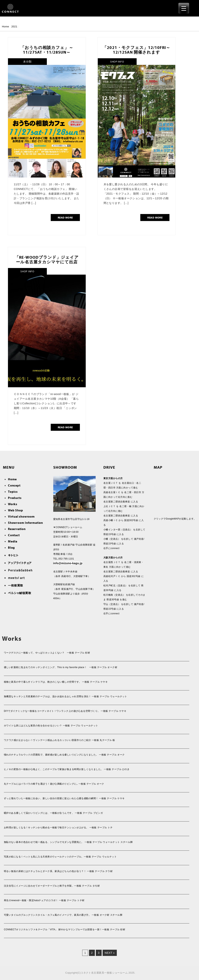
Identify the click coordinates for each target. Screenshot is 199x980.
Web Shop (15, 510)
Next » (110, 953)
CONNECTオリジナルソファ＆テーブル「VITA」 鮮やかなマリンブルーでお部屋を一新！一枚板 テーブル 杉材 (65, 930)
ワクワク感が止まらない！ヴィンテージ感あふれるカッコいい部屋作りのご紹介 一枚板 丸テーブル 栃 (59, 740)
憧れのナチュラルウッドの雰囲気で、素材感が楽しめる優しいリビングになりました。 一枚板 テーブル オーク (64, 755)
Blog (11, 547)
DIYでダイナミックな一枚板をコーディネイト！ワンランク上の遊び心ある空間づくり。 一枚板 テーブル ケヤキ (65, 711)
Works (13, 504)
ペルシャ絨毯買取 (20, 593)
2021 (14, 27)
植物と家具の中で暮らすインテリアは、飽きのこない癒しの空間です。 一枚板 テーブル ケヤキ (56, 682)
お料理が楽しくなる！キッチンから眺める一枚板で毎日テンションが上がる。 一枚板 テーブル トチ (58, 828)
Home (5, 27)
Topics (13, 492)
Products (15, 498)
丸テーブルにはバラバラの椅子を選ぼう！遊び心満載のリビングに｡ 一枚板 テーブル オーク (54, 784)
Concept (14, 485)
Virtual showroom (21, 516)
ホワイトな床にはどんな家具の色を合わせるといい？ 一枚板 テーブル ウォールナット (51, 726)
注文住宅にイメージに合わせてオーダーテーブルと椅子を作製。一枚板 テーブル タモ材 (52, 886)
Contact (14, 535)
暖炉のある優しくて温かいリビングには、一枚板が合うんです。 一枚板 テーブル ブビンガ (53, 813)
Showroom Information (25, 523)
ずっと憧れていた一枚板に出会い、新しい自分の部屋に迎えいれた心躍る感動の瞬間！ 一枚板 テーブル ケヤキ (64, 798)
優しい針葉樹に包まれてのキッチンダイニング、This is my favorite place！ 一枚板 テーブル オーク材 (61, 667)
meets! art (16, 578)
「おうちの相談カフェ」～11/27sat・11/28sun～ (47, 50)
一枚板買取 (16, 585)
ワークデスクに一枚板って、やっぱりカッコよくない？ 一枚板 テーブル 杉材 (47, 653)
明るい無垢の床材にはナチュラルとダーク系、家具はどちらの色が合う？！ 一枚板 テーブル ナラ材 (58, 871)
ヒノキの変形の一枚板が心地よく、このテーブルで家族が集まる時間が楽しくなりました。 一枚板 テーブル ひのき (67, 769)
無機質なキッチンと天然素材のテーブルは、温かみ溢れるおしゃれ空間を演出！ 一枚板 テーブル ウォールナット (65, 696)
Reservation (17, 529)
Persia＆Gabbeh (20, 570)
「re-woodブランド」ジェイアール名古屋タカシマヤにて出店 (47, 259)
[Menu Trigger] (184, 8)
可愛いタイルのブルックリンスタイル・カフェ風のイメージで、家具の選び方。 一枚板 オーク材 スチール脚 (63, 915)
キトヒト (13, 555)
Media (13, 541)
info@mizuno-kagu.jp (68, 563)
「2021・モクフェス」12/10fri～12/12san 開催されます (136, 50)
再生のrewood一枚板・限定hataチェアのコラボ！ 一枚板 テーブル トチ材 (44, 900)
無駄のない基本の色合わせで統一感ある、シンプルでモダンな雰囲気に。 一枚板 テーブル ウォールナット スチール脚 (68, 842)
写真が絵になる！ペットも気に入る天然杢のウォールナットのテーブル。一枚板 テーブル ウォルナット (60, 857)
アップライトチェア (20, 563)
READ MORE (65, 218)
